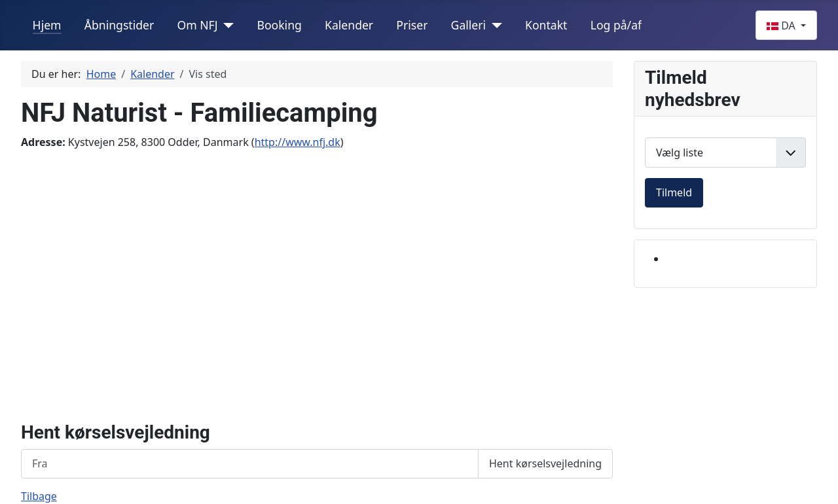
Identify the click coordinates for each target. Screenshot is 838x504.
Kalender (349, 25)
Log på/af (616, 25)
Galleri (469, 25)
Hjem (47, 25)
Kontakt (546, 25)
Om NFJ (197, 25)
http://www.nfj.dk (298, 142)
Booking (279, 25)
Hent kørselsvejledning (545, 463)
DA (782, 26)
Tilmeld (674, 192)
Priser (412, 25)
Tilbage (39, 496)
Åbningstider (119, 25)
